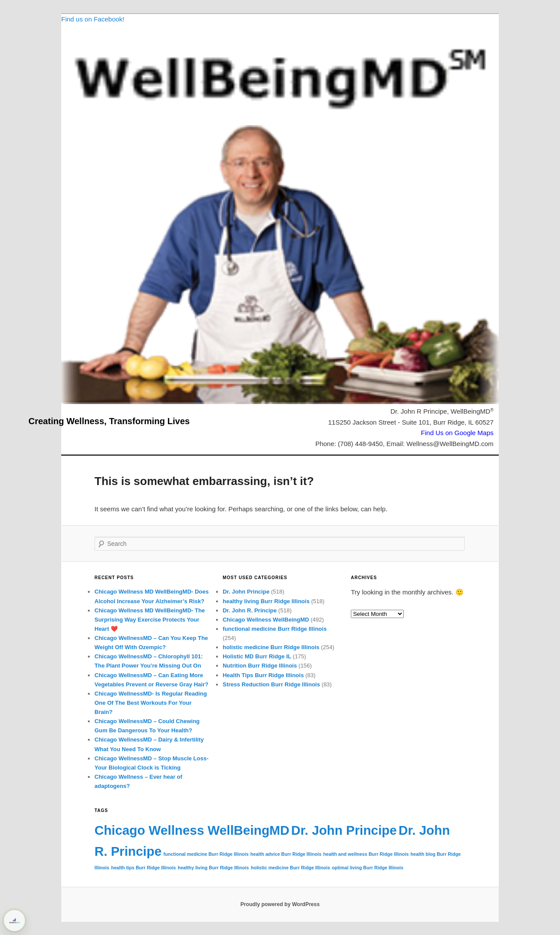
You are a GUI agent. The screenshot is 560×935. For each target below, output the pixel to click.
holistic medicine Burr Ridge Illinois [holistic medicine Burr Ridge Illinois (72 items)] (290, 868)
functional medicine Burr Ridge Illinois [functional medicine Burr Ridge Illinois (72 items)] (206, 854)
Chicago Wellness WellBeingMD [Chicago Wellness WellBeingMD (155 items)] (192, 830)
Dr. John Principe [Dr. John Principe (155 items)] (344, 830)
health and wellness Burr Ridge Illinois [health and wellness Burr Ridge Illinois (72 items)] (366, 854)
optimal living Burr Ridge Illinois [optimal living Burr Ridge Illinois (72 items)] (367, 868)
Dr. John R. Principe (250, 610)
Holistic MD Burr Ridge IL (257, 656)
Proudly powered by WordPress (280, 904)
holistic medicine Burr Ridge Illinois (271, 647)
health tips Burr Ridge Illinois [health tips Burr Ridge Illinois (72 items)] (143, 868)
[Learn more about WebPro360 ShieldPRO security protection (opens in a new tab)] (14, 921)
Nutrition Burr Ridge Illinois (260, 666)
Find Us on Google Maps (457, 433)
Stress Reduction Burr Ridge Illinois (271, 684)
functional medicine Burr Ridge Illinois (275, 629)
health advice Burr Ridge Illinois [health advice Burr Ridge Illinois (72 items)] (286, 854)
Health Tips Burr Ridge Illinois (263, 675)
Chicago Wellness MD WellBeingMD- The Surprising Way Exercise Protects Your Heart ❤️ (150, 620)
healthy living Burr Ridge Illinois (266, 601)
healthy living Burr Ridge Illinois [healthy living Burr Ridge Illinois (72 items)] (213, 868)
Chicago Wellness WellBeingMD (266, 620)
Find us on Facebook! (93, 19)
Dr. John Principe (246, 592)
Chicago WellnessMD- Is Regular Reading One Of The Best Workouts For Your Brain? (151, 703)
